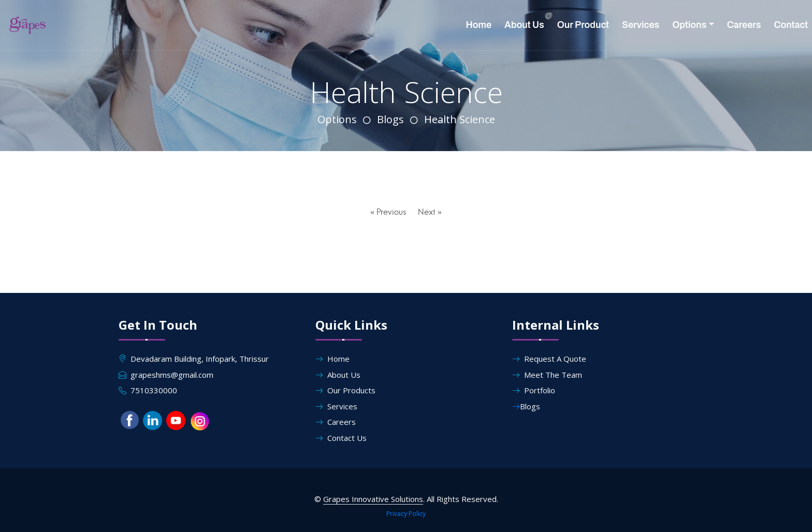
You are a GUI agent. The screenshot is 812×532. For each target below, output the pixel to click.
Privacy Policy (406, 514)
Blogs (390, 119)
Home (479, 25)
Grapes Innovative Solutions (373, 499)
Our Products (345, 390)
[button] (130, 421)
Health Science (460, 119)
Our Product (583, 25)
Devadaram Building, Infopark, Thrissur (200, 359)
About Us (524, 25)
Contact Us (341, 438)
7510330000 (154, 390)
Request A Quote (549, 359)
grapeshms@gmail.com (172, 375)
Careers (744, 25)
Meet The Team (547, 375)
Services (641, 25)
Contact (791, 25)
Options (689, 25)
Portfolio (534, 390)
